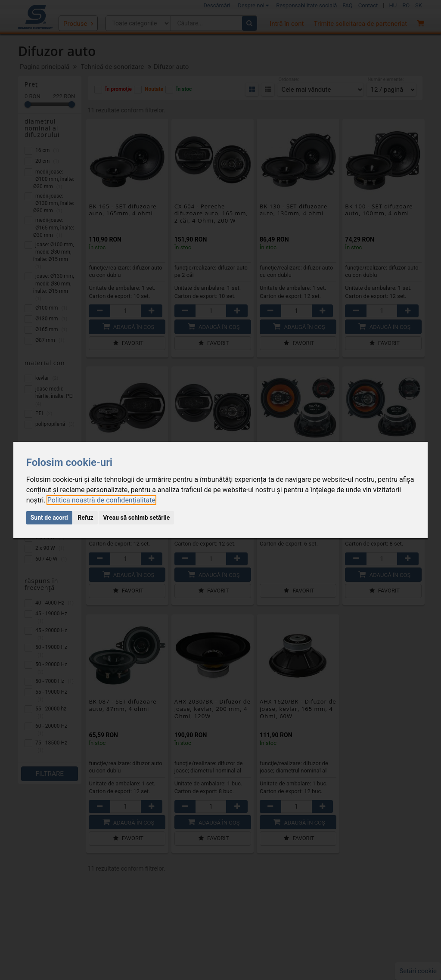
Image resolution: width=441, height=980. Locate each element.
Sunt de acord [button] (49, 518)
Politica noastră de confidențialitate (101, 500)
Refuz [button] (85, 518)
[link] (101, 500)
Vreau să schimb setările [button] (136, 518)
